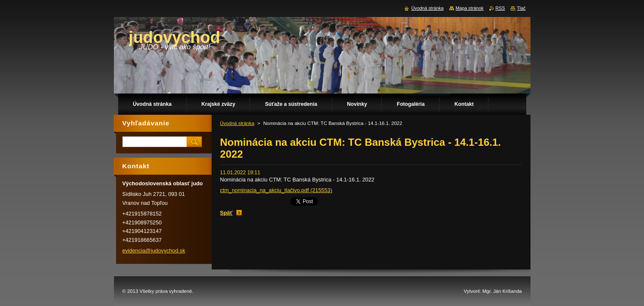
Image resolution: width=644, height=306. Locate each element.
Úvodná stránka (237, 123)
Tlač (521, 8)
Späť (227, 213)
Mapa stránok (470, 8)
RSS (500, 8)
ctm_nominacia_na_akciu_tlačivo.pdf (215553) (276, 190)
